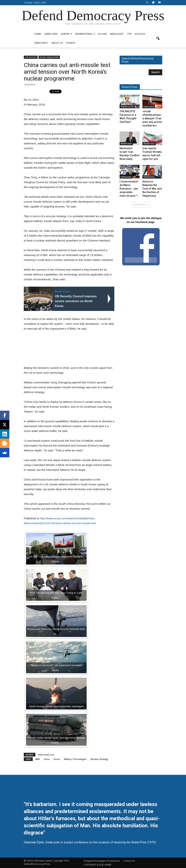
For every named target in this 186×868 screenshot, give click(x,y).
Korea (57, 759)
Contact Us (129, 861)
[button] (158, 38)
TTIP (129, 34)
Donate (71, 43)
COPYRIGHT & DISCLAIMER (97, 865)
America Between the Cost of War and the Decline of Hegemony (152, 189)
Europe (67, 34)
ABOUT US (57, 43)
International (85, 34)
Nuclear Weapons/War (49, 57)
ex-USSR (102, 34)
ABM (37, 759)
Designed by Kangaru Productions (102, 861)
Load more (141, 204)
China (47, 759)
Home (38, 34)
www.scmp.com (46, 755)
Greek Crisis (51, 34)
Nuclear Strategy (99, 759)
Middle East (117, 34)
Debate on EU (127, 107)
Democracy (41, 43)
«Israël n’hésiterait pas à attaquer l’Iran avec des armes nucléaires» (152, 118)
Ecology (140, 34)
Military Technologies (75, 759)
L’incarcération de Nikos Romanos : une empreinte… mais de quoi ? (129, 189)
